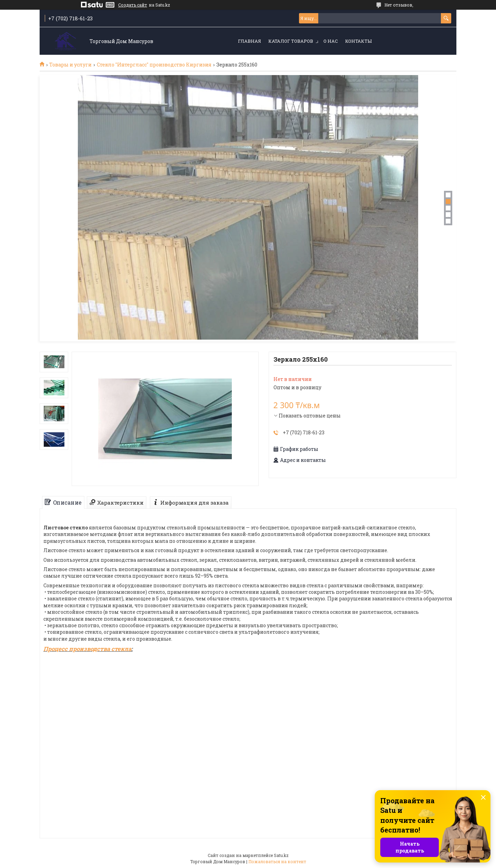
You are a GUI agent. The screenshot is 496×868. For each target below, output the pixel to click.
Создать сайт (133, 5)
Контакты (358, 41)
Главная (250, 41)
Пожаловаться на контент (277, 861)
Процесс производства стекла (87, 649)
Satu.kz (281, 855)
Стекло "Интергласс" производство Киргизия (154, 65)
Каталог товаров (291, 41)
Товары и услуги (70, 65)
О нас (331, 41)
